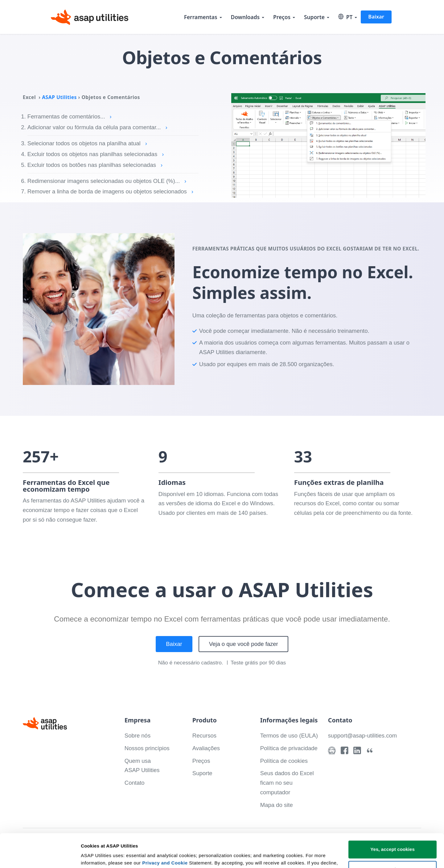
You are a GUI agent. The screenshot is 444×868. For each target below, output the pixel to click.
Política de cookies (284, 761)
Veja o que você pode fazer (244, 644)
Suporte (314, 17)
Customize (393, 838)
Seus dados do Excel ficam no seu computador (287, 783)
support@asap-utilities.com (362, 736)
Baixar (376, 17)
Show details (95, 856)
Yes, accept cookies (393, 818)
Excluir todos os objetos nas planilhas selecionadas (96, 154)
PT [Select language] (345, 17)
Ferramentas (201, 17)
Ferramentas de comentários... (70, 116)
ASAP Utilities (59, 97)
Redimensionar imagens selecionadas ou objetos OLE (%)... (107, 181)
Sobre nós (138, 736)
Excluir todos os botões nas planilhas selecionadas (95, 165)
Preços (282, 17)
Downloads (245, 17)
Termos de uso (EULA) (289, 736)
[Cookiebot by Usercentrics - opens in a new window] (40, 856)
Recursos (204, 736)
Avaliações (206, 748)
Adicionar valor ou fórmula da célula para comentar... (97, 127)
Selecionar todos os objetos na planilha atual (87, 143)
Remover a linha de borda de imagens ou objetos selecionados (110, 191)
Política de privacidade (289, 748)
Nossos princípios (147, 748)
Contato (135, 783)
